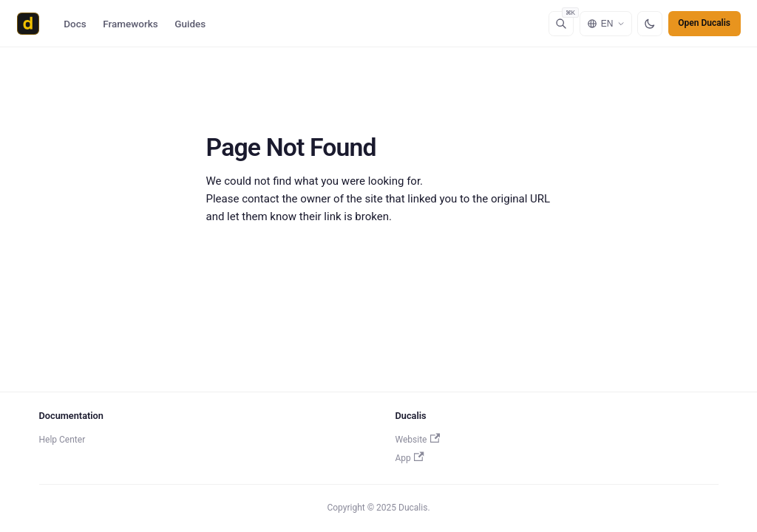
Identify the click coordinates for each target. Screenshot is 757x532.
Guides (190, 24)
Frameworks (130, 24)
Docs (75, 24)
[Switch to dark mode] (650, 24)
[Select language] (606, 24)
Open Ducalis (704, 23)
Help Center (62, 440)
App (410, 458)
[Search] (561, 24)
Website (418, 440)
